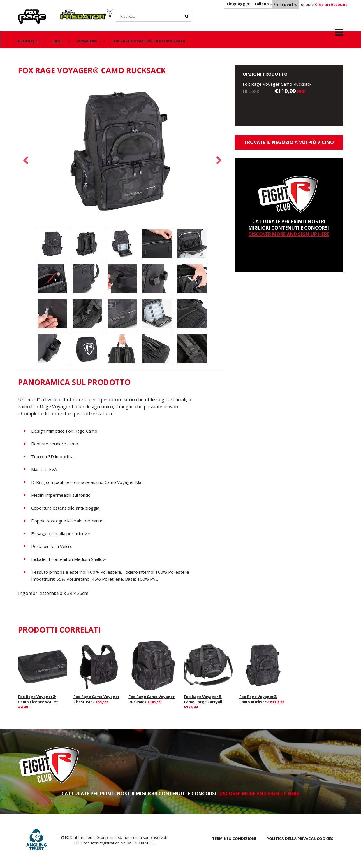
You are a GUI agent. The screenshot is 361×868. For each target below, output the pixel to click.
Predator (70, 13)
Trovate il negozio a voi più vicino (289, 142)
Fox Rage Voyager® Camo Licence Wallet (38, 699)
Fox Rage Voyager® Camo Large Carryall (203, 699)
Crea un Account (331, 4)
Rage (24, 13)
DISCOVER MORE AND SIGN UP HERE (289, 234)
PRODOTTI (28, 41)
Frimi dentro (286, 4)
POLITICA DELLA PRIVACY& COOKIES (300, 839)
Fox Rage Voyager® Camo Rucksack (258, 699)
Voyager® (87, 41)
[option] (122, 152)
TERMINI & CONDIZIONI (234, 839)
